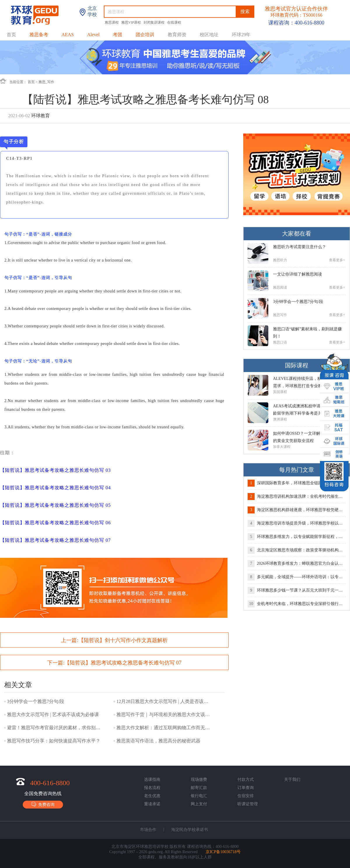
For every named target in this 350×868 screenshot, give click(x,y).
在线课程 (174, 22)
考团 (118, 35)
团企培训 (145, 35)
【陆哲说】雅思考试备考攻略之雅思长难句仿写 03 (55, 470)
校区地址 (209, 35)
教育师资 (177, 35)
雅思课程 (112, 22)
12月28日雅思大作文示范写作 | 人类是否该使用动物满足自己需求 (164, 701)
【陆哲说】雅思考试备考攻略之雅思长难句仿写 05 (55, 505)
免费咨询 (43, 804)
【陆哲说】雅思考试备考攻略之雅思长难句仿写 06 (55, 523)
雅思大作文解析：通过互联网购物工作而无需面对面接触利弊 (164, 728)
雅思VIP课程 (132, 22)
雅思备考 (39, 35)
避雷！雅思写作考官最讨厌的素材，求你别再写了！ (55, 728)
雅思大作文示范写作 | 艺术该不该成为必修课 (53, 714)
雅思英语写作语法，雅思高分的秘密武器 (158, 741)
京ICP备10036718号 (223, 852)
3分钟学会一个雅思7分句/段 (36, 701)
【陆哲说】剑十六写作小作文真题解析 (123, 640)
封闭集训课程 (154, 22)
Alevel (93, 35)
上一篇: (114, 640)
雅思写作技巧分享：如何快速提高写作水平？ (54, 741)
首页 (11, 35)
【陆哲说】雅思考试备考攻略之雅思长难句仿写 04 (55, 488)
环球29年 (241, 35)
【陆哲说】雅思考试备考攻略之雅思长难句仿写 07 (55, 540)
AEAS (68, 35)
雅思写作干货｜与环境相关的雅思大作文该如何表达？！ (164, 714)
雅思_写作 (46, 82)
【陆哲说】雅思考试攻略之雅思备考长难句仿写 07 (123, 663)
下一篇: (114, 663)
